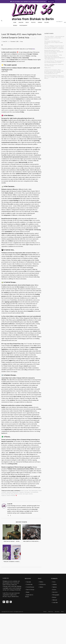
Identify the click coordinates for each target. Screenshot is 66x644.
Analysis (54, 584)
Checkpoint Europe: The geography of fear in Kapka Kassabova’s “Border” (54, 62)
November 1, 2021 (14, 41)
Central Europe (30, 587)
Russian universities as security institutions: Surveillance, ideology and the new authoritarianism (54, 52)
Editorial (54, 600)
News (22, 41)
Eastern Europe (30, 590)
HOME (15, 22)
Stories (54, 597)
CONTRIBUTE (59, 22)
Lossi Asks (55, 602)
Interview (55, 592)
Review (54, 590)
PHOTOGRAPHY (23, 26)
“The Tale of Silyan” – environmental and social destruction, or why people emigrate (12, 541)
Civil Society (42, 584)
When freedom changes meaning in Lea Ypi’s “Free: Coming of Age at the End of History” (54, 77)
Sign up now (51, 1)
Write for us (51, 612)
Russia (27, 592)
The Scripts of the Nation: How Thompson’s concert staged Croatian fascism (32, 541)
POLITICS (33, 22)
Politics (41, 582)
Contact (45, 612)
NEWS (27, 22)
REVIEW (15, 26)
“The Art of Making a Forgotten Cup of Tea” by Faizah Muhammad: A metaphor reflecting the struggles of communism (12, 562)
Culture (41, 587)
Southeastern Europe (29, 596)
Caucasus (28, 582)
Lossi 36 (5, 41)
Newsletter (57, 612)
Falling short (48, 68)
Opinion (54, 587)
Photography (55, 595)
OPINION (40, 22)
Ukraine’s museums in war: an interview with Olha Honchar (54, 65)
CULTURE (47, 22)
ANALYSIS (21, 22)
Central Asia (29, 584)
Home (62, 612)
